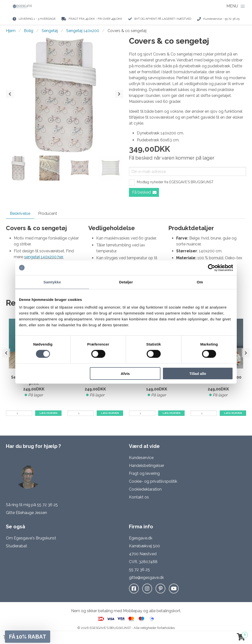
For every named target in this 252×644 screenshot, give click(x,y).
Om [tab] (200, 282)
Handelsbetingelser (147, 466)
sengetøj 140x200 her (43, 257)
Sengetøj (50, 31)
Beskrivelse (20, 213)
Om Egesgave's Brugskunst (31, 538)
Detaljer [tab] (126, 282)
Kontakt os (139, 497)
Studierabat (16, 546)
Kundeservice (141, 458)
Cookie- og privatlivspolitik (153, 481)
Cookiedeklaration (145, 489)
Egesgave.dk (141, 538)
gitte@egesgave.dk (146, 578)
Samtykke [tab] (52, 282)
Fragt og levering (144, 473)
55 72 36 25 (47, 505)
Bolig (29, 31)
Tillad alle (198, 374)
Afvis (125, 374)
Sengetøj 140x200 (83, 31)
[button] (28, 637)
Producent (48, 213)
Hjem (11, 31)
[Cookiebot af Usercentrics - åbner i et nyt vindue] (212, 268)
